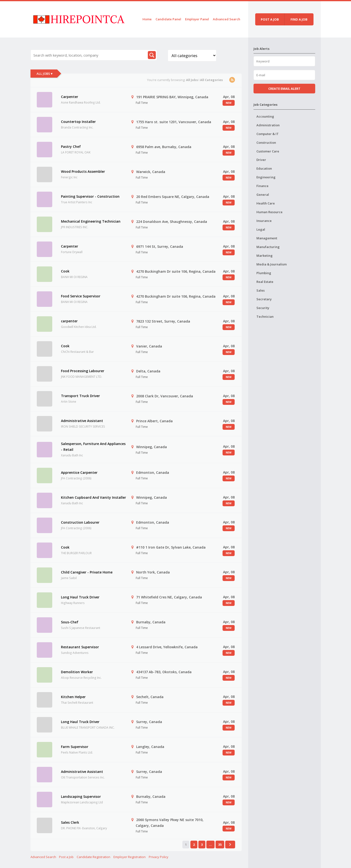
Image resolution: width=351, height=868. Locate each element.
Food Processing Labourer (83, 371)
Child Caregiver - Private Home (87, 572)
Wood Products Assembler (83, 171)
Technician (265, 317)
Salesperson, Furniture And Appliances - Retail (93, 447)
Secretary (264, 299)
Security (263, 308)
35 (220, 845)
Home (147, 19)
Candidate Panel (168, 19)
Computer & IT (268, 134)
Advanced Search (227, 19)
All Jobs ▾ (45, 74)
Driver (261, 160)
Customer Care (268, 151)
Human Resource (269, 212)
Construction (266, 143)
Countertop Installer (78, 122)
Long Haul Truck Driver (80, 597)
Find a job (299, 19)
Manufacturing (268, 247)
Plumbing (264, 273)
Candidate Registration (93, 857)
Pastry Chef (71, 147)
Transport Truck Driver (80, 396)
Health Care (266, 203)
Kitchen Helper (73, 697)
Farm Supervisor (75, 747)
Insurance (264, 221)
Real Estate (265, 282)
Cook (65, 271)
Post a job (270, 19)
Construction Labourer (80, 522)
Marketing (265, 256)
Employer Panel (197, 19)
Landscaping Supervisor (81, 796)
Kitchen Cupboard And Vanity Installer (93, 497)
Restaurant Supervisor (80, 647)
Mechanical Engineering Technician (91, 221)
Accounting (265, 116)
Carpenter (70, 97)
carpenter (69, 321)
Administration (268, 125)
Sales (261, 290)
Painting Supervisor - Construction (90, 196)
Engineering (266, 177)
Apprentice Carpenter (79, 472)
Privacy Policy (159, 857)
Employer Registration (130, 857)
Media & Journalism (272, 264)
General (263, 195)
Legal (261, 229)
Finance (262, 186)
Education (264, 168)
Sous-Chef (70, 622)
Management (267, 238)
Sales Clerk (70, 822)
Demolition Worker (77, 672)
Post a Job (66, 857)
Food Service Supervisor (81, 296)
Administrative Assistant (82, 421)
